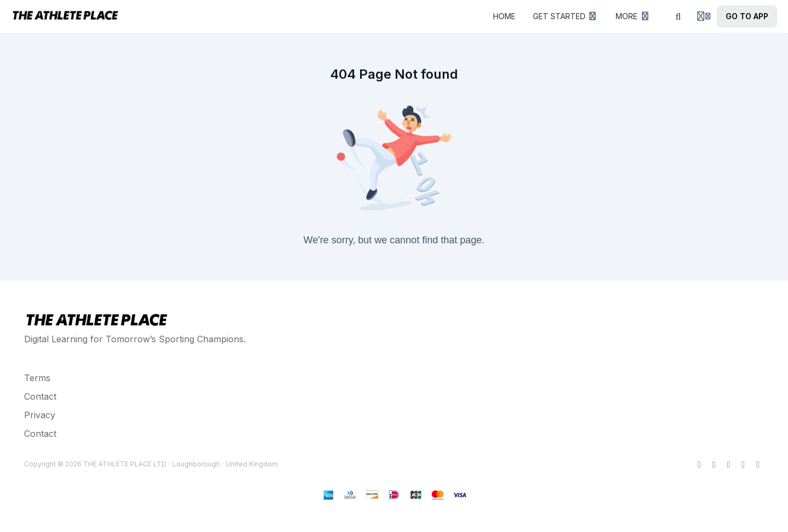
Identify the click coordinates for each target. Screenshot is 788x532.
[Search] (679, 16)
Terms (37, 378)
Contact (40, 396)
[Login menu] (704, 16)
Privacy (40, 415)
